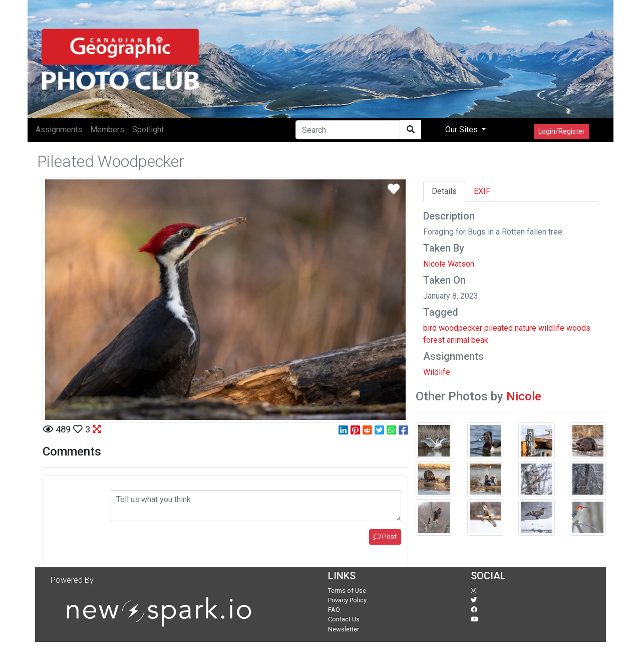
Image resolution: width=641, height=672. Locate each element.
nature (526, 328)
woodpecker (460, 328)
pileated (499, 328)
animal (458, 340)
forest (434, 340)
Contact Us (344, 619)
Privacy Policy (347, 600)
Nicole (524, 396)
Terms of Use (347, 591)
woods (578, 328)
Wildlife (437, 372)
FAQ (334, 610)
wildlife (551, 328)
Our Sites (462, 130)
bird (430, 328)
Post (385, 537)
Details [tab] (444, 191)
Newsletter (344, 629)
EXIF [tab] (482, 191)
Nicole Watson (449, 264)
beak (480, 340)
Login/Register (562, 131)
